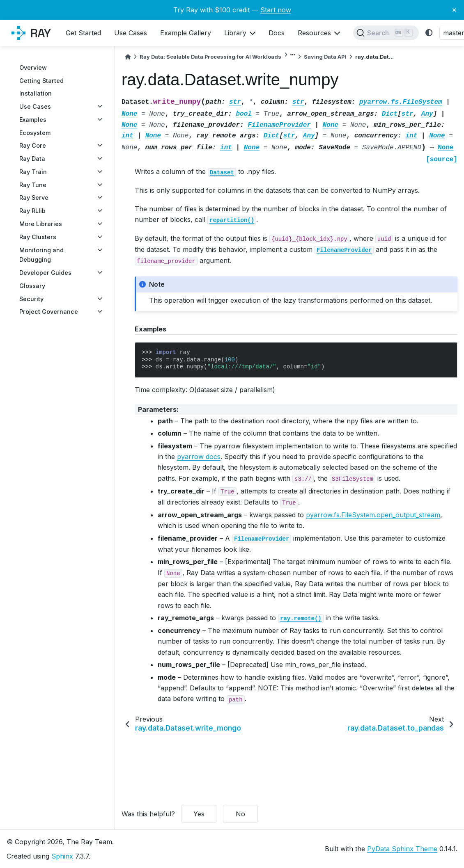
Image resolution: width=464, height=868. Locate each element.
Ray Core (33, 145)
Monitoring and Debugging (41, 255)
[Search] (386, 33)
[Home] (128, 57)
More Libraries (41, 224)
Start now (276, 10)
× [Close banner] (454, 9)
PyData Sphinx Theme (402, 849)
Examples (33, 120)
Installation (36, 93)
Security (31, 299)
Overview (33, 67)
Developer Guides (45, 273)
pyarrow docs (199, 457)
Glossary (32, 286)
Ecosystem (35, 133)
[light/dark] (429, 33)
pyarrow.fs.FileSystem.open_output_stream (373, 515)
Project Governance (49, 312)
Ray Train (33, 172)
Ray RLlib (32, 211)
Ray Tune (33, 185)
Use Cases (35, 106)
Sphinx (62, 856)
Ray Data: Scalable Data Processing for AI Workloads (210, 57)
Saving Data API (325, 57)
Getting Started (41, 81)
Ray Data (32, 159)
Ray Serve (34, 198)
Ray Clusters (38, 237)
